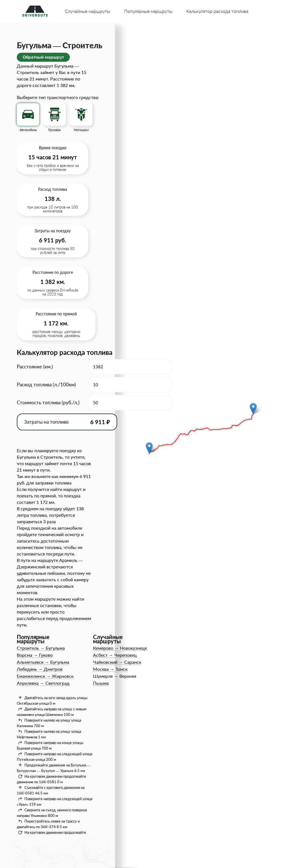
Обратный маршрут (43, 57)
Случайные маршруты (87, 11)
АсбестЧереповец (115, 655)
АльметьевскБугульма (43, 662)
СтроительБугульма (41, 648)
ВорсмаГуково (35, 655)
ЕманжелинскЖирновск (45, 676)
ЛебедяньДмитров (40, 669)
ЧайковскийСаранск (117, 662)
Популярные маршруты (148, 11)
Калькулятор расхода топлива (217, 11)
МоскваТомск (110, 669)
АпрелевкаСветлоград (43, 683)
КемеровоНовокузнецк (120, 648)
